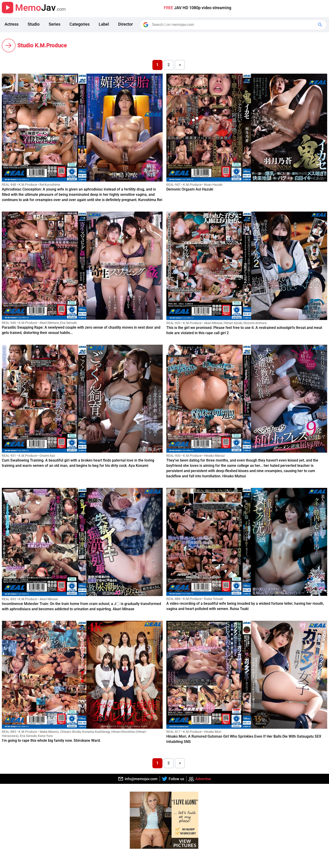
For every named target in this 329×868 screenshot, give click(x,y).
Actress (12, 24)
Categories (80, 24)
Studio (34, 24)
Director (125, 24)
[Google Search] (321, 25)
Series (54, 24)
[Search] (233, 25)
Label (104, 24)
